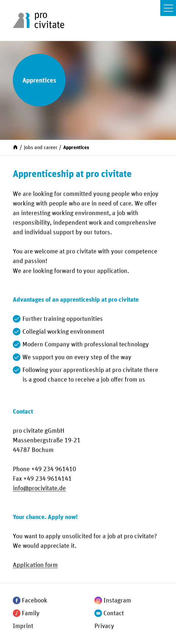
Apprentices (76, 148)
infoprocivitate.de (39, 489)
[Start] (15, 147)
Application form (35, 565)
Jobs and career (41, 148)
